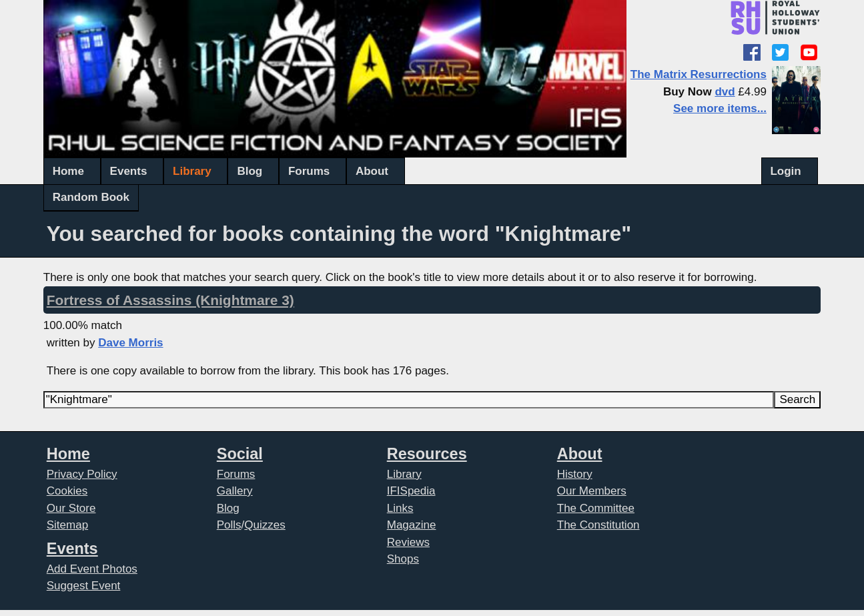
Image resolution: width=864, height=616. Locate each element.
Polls (229, 525)
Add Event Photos (92, 569)
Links (400, 508)
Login (785, 171)
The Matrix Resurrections (699, 74)
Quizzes (265, 525)
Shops (403, 559)
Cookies (67, 491)
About (372, 171)
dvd (725, 92)
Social (240, 454)
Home (68, 171)
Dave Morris (130, 343)
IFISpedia (411, 491)
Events (129, 171)
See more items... (720, 108)
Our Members (592, 491)
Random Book (91, 197)
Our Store (71, 508)
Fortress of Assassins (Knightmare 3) (170, 300)
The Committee (596, 508)
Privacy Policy (82, 474)
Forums (309, 171)
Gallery (235, 491)
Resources (427, 454)
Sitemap (67, 525)
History (575, 474)
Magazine (412, 525)
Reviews (408, 542)
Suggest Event (84, 586)
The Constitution (598, 525)
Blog (250, 171)
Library (192, 171)
